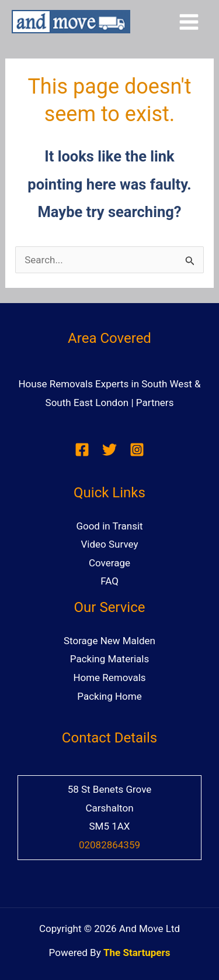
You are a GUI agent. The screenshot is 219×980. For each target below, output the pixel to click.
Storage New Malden (109, 641)
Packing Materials (109, 659)
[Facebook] (82, 450)
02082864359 (109, 845)
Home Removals (109, 678)
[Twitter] (109, 450)
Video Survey (110, 544)
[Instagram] (137, 450)
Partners (155, 403)
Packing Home (109, 696)
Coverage (109, 563)
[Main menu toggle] (190, 22)
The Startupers (137, 953)
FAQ (109, 581)
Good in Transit (109, 526)
